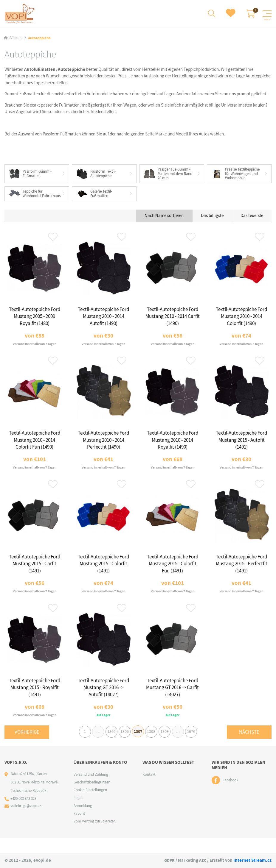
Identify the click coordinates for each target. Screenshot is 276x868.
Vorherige (27, 746)
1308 (153, 745)
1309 (168, 745)
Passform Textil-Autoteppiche (96, 174)
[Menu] (267, 14)
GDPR (168, 861)
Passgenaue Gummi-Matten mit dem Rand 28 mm (168, 174)
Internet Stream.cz (252, 861)
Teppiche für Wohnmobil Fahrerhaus (26, 196)
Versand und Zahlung (91, 789)
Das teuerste (252, 221)
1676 (197, 745)
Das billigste (212, 221)
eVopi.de (15, 38)
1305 (108, 745)
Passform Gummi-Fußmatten (30, 174)
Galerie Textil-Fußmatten (94, 196)
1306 (123, 745)
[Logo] (20, 14)
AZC (202, 861)
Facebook (230, 795)
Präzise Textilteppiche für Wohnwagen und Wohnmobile (236, 174)
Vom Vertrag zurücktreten (95, 836)
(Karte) (41, 788)
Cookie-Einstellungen (90, 804)
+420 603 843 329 (24, 813)
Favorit (79, 828)
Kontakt (149, 789)
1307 (138, 745)
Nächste (249, 746)
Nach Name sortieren (164, 221)
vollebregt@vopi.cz (26, 821)
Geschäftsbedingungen (92, 797)
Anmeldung (83, 820)
